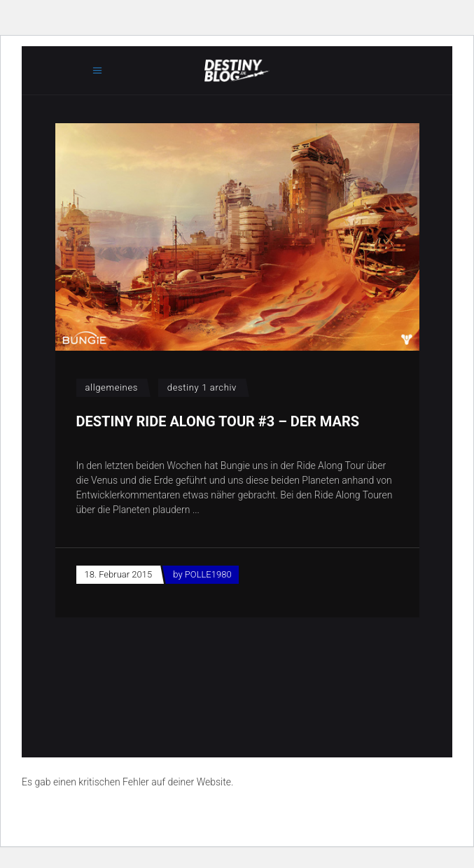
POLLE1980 (208, 574)
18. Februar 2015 (119, 574)
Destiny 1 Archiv (202, 387)
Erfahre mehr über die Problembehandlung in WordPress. (143, 814)
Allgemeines (112, 387)
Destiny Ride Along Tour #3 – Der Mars (218, 421)
